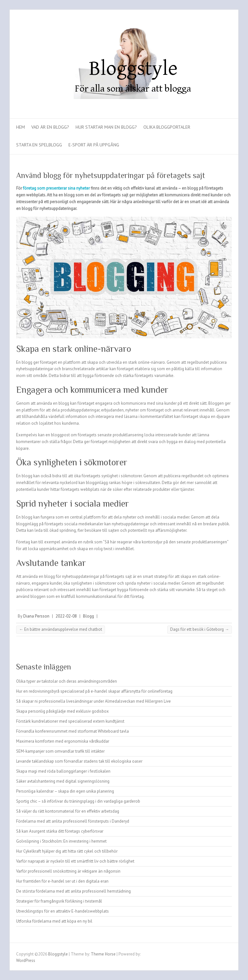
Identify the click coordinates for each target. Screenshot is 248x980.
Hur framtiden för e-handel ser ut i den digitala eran (62, 881)
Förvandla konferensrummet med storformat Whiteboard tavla (72, 731)
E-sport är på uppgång (94, 145)
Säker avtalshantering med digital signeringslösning (63, 781)
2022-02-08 (66, 616)
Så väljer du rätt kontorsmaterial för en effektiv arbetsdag (68, 811)
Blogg (88, 616)
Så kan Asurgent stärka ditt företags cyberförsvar (60, 831)
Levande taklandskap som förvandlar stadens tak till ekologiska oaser (79, 761)
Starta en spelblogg (39, 145)
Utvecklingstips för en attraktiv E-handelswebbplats (62, 911)
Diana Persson (36, 616)
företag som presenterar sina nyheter (56, 188)
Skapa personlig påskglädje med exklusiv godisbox (62, 711)
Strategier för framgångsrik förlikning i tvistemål (59, 901)
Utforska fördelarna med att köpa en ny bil (54, 921)
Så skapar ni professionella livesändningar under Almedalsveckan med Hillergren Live (93, 701)
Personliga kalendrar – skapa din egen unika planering (65, 791)
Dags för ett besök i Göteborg (200, 629)
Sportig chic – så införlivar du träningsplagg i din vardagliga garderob (78, 801)
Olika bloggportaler (167, 127)
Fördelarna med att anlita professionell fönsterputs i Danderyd (73, 821)
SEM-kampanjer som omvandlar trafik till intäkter (60, 751)
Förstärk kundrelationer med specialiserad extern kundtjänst (70, 721)
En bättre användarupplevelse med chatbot (61, 629)
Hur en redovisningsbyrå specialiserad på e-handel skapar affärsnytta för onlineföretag (94, 691)
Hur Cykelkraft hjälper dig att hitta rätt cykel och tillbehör (67, 851)
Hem (21, 127)
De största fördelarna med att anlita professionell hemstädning (73, 891)
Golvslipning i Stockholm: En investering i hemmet (61, 841)
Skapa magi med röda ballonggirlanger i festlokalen (63, 771)
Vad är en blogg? (50, 127)
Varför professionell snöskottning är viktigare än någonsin (68, 871)
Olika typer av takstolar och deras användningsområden (67, 681)
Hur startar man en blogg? (106, 127)
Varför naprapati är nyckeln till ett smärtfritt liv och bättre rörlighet (75, 861)
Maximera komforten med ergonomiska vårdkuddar (63, 741)
